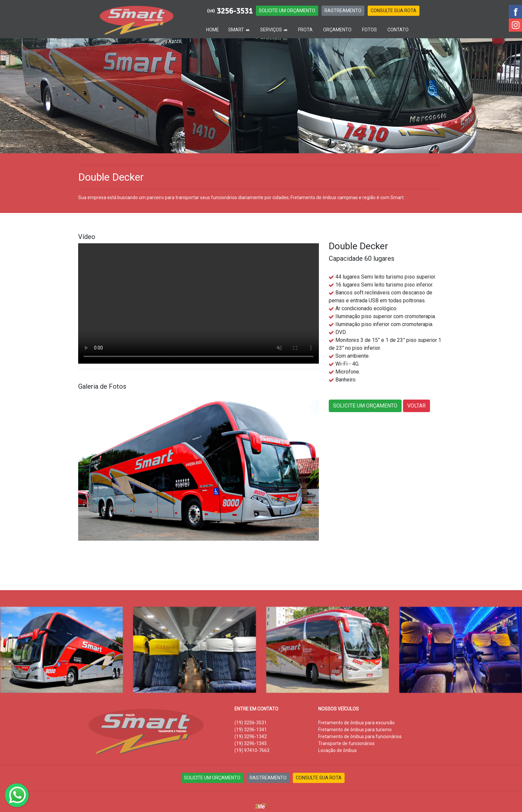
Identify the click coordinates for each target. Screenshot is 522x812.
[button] (96, 467)
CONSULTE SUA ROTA (394, 11)
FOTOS (369, 30)
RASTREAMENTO (343, 11)
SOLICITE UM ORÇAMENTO (287, 11)
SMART (236, 30)
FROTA (305, 30)
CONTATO (398, 30)
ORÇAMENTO (337, 30)
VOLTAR (416, 406)
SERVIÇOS (271, 30)
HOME (213, 30)
